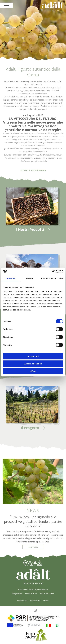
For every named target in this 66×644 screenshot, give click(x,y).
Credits (46, 601)
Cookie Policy (35, 601)
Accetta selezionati (33, 364)
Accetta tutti (33, 356)
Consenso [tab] (11, 278)
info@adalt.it (17, 594)
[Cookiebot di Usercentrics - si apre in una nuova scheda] (52, 271)
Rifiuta (33, 371)
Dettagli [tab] (30, 278)
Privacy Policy (22, 601)
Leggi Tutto (33, 547)
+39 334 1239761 (31, 594)
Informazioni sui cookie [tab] (52, 278)
